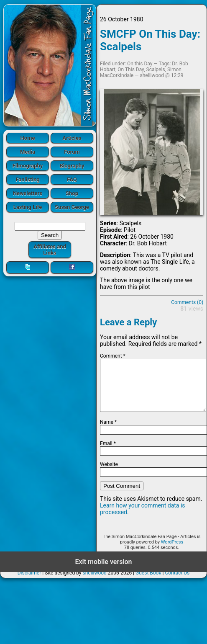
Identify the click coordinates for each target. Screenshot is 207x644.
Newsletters (28, 193)
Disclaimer (29, 583)
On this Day (140, 64)
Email (108, 453)
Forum (72, 152)
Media (28, 152)
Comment (113, 356)
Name (108, 432)
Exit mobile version (103, 572)
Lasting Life (28, 207)
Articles (72, 138)
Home (28, 138)
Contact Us (177, 583)
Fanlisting (27, 179)
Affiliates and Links (50, 250)
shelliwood (94, 583)
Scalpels (156, 70)
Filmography (28, 166)
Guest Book (148, 583)
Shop (72, 193)
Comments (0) (187, 302)
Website (109, 474)
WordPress (172, 552)
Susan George (72, 207)
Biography (72, 166)
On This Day (131, 70)
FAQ (72, 179)
